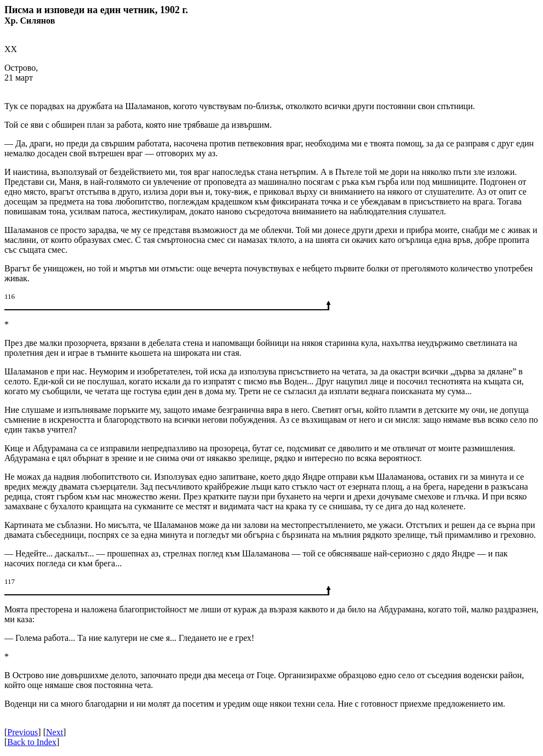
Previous (22, 732)
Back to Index (32, 742)
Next (55, 732)
